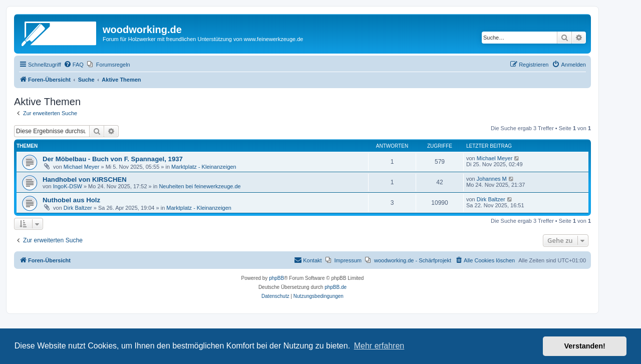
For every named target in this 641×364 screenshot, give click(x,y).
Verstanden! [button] (585, 346)
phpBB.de (336, 287)
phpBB (276, 278)
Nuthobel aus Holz (71, 200)
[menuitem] (74, 65)
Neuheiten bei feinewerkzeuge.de (200, 186)
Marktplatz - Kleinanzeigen (204, 167)
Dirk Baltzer (78, 208)
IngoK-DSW (68, 186)
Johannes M (492, 179)
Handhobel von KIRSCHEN (85, 179)
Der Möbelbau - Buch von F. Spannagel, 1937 (113, 159)
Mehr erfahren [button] (379, 346)
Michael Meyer (82, 167)
